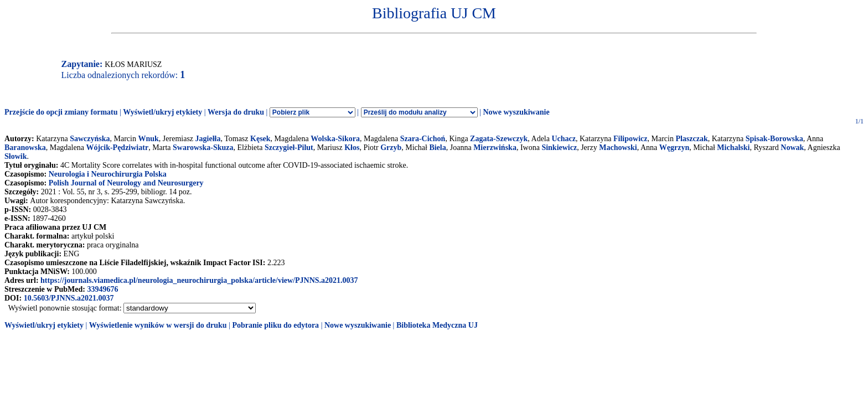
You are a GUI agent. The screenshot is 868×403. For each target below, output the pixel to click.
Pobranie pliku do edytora (275, 325)
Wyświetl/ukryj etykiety (162, 112)
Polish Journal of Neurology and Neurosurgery (126, 183)
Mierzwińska (495, 148)
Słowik (15, 156)
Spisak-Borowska (774, 139)
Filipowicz (630, 139)
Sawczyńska (90, 139)
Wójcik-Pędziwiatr (117, 148)
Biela (437, 148)
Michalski (733, 148)
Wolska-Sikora (335, 139)
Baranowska (25, 148)
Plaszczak (691, 139)
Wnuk (148, 139)
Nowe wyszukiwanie (516, 112)
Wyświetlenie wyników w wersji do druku (158, 325)
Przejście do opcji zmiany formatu (61, 112)
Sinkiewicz (559, 148)
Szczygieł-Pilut (289, 148)
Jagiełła (208, 139)
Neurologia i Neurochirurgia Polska (108, 174)
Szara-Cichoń (423, 139)
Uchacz (564, 139)
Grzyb (391, 148)
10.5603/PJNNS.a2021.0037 (69, 298)
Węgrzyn (674, 148)
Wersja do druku (236, 112)
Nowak (792, 148)
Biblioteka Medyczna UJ (437, 325)
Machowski (618, 148)
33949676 (102, 289)
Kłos (352, 148)
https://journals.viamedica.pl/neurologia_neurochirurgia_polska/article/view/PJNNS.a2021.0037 (199, 280)
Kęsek (260, 139)
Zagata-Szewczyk (499, 139)
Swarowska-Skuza (203, 148)
